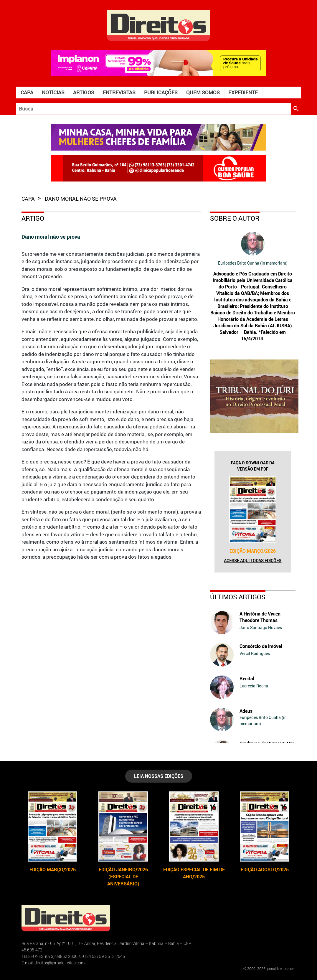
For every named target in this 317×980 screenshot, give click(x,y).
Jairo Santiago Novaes (261, 627)
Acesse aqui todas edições (253, 561)
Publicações (161, 92)
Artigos (84, 92)
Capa (27, 92)
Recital (247, 679)
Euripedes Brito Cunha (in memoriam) (253, 263)
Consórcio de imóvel (261, 646)
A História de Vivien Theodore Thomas (260, 617)
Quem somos (203, 92)
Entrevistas (119, 92)
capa (29, 199)
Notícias (53, 92)
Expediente (243, 92)
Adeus (246, 711)
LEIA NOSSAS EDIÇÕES (159, 776)
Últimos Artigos (238, 597)
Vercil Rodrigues (255, 653)
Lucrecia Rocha (254, 686)
